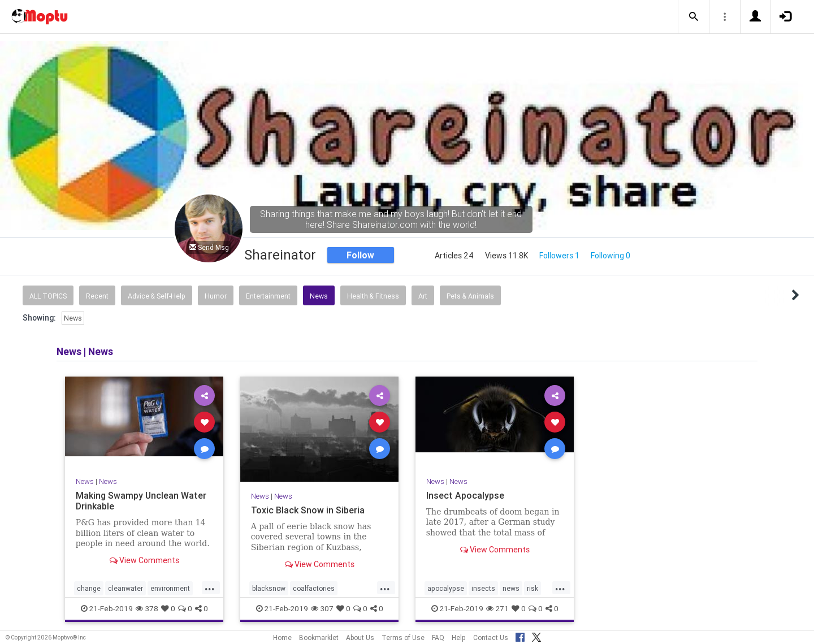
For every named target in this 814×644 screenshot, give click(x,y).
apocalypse (446, 588)
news (511, 588)
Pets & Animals (470, 296)
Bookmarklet (319, 637)
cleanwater (125, 588)
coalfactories (314, 588)
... (210, 587)
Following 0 (610, 256)
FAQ (438, 637)
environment (170, 588)
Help (459, 637)
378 (147, 608)
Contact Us (491, 637)
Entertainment (268, 296)
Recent (97, 296)
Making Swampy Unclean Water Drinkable (141, 501)
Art (423, 296)
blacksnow (269, 588)
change (89, 588)
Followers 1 (559, 256)
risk (532, 588)
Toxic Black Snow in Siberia (308, 510)
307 (322, 608)
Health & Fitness (373, 296)
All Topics (48, 296)
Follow (360, 255)
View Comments (144, 560)
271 (497, 608)
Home (282, 637)
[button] (694, 17)
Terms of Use (403, 637)
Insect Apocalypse (465, 495)
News (319, 296)
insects (483, 588)
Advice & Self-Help (157, 296)
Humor (216, 296)
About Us (360, 637)
